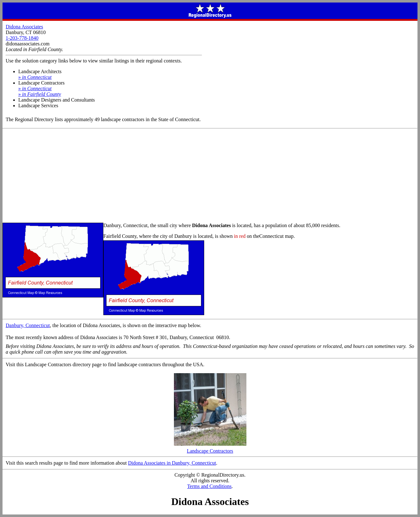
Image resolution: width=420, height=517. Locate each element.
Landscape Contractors (210, 449)
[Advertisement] (210, 176)
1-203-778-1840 (22, 38)
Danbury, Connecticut (28, 325)
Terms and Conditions (209, 486)
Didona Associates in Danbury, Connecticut (172, 463)
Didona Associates (24, 27)
